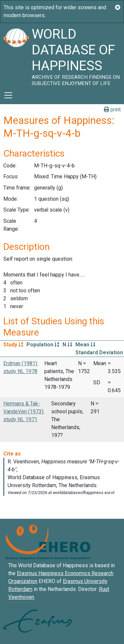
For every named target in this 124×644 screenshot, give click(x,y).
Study (13, 345)
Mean (85, 345)
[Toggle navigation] (8, 95)
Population (43, 345)
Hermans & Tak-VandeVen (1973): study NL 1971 (24, 411)
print (112, 110)
